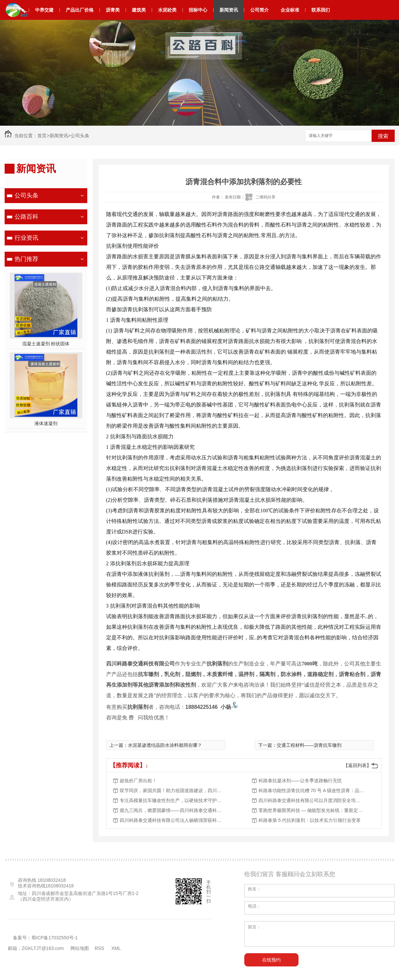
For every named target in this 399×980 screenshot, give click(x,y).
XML (117, 948)
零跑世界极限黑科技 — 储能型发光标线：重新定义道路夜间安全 (311, 810)
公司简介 (259, 10)
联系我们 (321, 10)
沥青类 (113, 10)
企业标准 (290, 10)
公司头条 (80, 136)
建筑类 (139, 10)
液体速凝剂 (46, 423)
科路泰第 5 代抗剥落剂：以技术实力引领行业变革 (310, 820)
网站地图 (80, 948)
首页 (42, 136)
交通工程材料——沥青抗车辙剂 (309, 745)
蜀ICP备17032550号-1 (55, 938)
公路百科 (26, 217)
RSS (100, 948)
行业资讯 (26, 238)
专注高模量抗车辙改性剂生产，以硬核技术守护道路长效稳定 (173, 800)
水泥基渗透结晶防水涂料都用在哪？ (165, 745)
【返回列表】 (357, 765)
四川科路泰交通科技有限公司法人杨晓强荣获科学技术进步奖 (173, 820)
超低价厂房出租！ (138, 781)
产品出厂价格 (80, 10)
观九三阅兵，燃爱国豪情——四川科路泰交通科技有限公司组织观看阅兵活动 (173, 810)
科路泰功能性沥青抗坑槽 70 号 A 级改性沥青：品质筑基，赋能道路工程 (311, 790)
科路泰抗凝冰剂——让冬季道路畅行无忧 (300, 781)
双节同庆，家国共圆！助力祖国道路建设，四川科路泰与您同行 (173, 790)
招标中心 (198, 10)
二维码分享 (265, 197)
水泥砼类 (167, 10)
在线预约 (271, 960)
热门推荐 (26, 259)
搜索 (383, 136)
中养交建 (44, 10)
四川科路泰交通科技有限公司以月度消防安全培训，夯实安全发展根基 (311, 800)
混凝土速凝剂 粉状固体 (46, 344)
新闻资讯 (229, 10)
